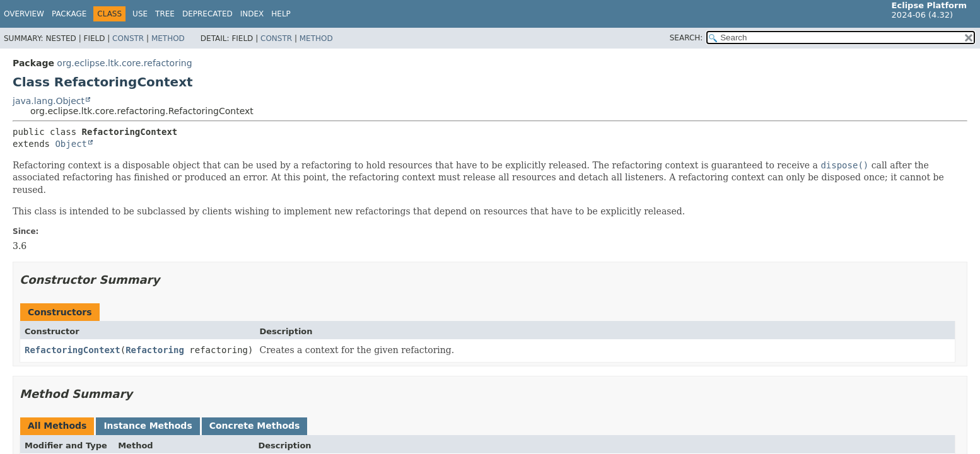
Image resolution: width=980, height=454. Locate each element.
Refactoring (155, 350)
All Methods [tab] (57, 426)
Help (281, 14)
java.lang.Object (49, 101)
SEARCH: (686, 38)
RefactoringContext (73, 350)
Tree (165, 14)
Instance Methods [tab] (148, 426)
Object (71, 144)
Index (252, 14)
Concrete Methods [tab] (255, 426)
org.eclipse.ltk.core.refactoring (124, 63)
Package (69, 14)
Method (168, 38)
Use (140, 14)
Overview (24, 14)
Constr (128, 38)
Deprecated (207, 14)
